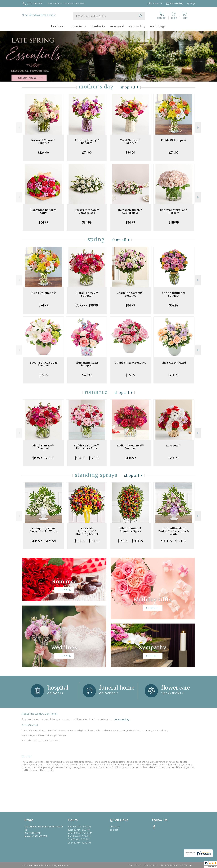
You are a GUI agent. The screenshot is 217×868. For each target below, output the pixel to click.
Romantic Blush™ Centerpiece (130, 211)
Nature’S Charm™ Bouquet (43, 142)
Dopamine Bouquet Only (43, 211)
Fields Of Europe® (174, 140)
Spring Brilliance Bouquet (174, 294)
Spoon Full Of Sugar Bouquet (43, 364)
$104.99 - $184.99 (87, 541)
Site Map (188, 865)
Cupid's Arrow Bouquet (130, 363)
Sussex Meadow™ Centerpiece (87, 211)
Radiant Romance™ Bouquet (130, 447)
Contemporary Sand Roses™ (174, 211)
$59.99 (43, 375)
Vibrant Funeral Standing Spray (130, 530)
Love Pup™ (174, 446)
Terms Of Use (135, 865)
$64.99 (43, 222)
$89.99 (130, 153)
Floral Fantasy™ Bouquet (87, 294)
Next (198, 128)
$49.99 (87, 375)
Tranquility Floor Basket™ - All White (43, 530)
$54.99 (174, 375)
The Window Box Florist (39, 15)
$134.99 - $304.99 (130, 541)
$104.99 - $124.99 (43, 541)
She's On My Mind (174, 363)
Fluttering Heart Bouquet (87, 364)
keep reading (122, 719)
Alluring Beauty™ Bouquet (87, 142)
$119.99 (174, 222)
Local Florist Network (171, 865)
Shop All (128, 87)
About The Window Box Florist (40, 714)
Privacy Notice (151, 865)
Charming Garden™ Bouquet (130, 294)
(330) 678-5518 (34, 3)
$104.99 (43, 153)
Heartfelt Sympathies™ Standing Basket (87, 531)
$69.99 (174, 305)
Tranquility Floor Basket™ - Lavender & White (174, 531)
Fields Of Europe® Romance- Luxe (87, 447)
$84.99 (87, 222)
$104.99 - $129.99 (87, 458)
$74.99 (87, 153)
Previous (19, 128)
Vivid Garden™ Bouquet (130, 142)
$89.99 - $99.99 (87, 305)
